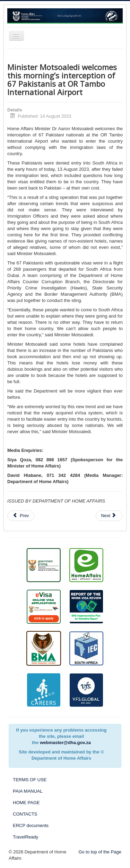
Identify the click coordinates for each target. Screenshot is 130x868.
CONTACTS (25, 814)
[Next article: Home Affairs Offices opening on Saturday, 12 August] (109, 516)
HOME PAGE (26, 803)
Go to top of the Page (100, 852)
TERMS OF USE (30, 780)
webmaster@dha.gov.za (65, 743)
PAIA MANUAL (28, 791)
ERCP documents (31, 825)
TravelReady (25, 837)
